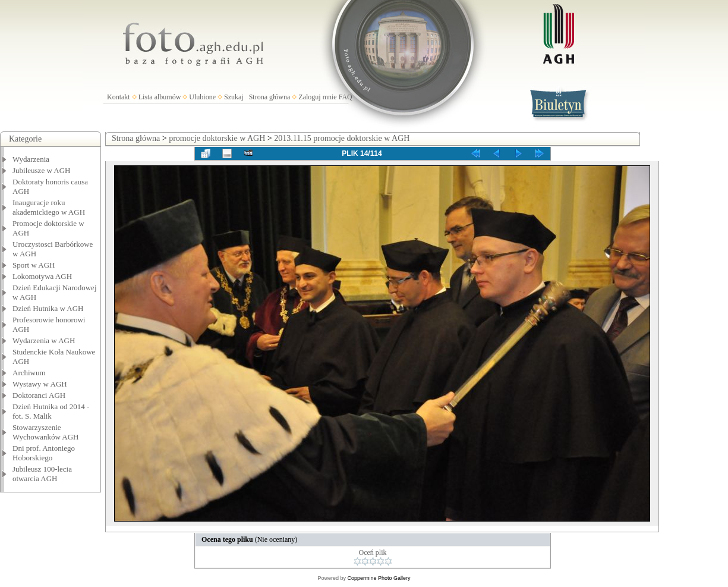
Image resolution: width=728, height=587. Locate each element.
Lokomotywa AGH (42, 276)
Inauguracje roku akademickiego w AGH (49, 207)
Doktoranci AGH (39, 395)
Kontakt (119, 97)
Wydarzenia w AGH (44, 340)
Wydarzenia (31, 159)
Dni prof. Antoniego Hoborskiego (44, 453)
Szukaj (234, 97)
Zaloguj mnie (317, 97)
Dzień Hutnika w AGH (48, 308)
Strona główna (270, 97)
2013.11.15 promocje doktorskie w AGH (342, 138)
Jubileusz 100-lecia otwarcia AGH (42, 474)
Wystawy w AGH (40, 384)
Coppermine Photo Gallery (379, 578)
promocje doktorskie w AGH (217, 138)
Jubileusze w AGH (42, 170)
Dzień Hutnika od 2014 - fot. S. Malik (51, 411)
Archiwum (29, 373)
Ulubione (202, 97)
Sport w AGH (34, 265)
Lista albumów (160, 97)
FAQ (346, 97)
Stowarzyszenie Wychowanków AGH (46, 432)
